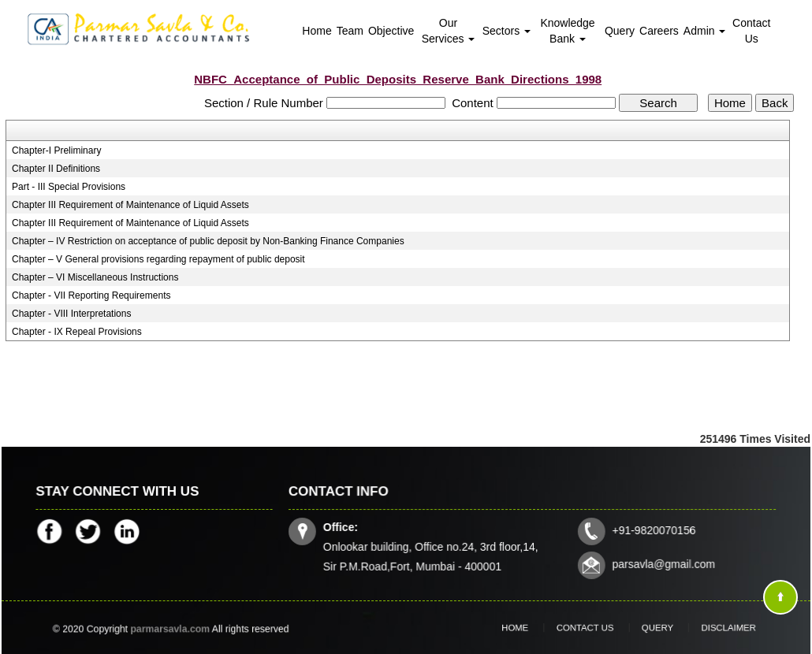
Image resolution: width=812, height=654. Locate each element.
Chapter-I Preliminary (56, 150)
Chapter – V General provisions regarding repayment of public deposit (158, 259)
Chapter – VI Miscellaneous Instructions (95, 277)
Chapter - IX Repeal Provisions (77, 332)
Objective (391, 31)
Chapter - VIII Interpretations (71, 314)
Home (317, 31)
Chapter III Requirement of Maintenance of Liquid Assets (130, 205)
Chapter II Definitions (56, 169)
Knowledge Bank (567, 31)
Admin (705, 31)
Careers (659, 31)
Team (350, 31)
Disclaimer (704, 627)
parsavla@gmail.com (659, 562)
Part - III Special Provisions (69, 187)
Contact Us (751, 31)
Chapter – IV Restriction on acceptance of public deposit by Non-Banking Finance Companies (208, 241)
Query (620, 31)
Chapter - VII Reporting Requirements (91, 295)
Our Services (449, 31)
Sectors (507, 31)
